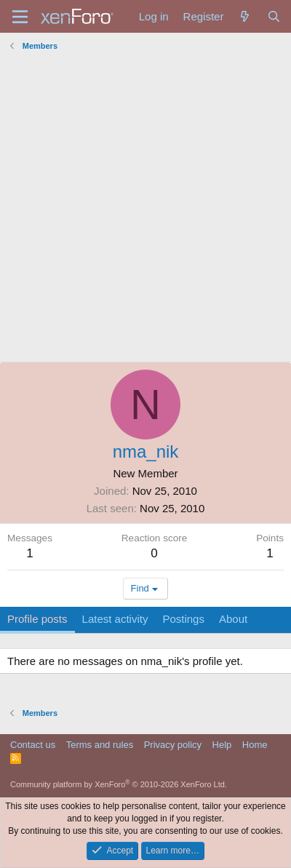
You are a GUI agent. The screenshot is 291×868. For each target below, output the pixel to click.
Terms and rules (100, 745)
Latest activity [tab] (115, 619)
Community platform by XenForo (119, 784)
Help (222, 745)
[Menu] (20, 17)
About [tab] (233, 619)
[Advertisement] (145, 209)
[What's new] (245, 16)
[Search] (274, 16)
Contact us (33, 745)
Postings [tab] (183, 619)
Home (255, 745)
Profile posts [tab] (37, 619)
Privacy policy (173, 745)
